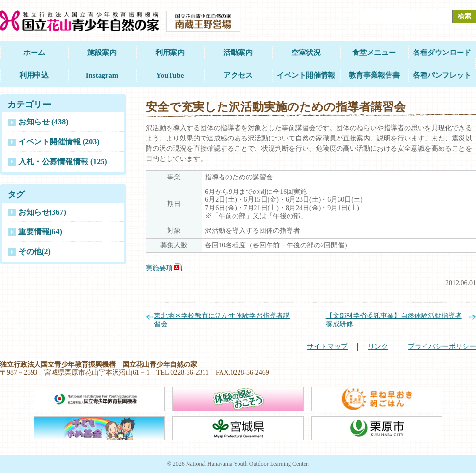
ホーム (34, 53)
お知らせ (42, 212)
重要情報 (40, 232)
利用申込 (34, 75)
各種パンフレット (442, 75)
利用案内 (170, 53)
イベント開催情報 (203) (59, 142)
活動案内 (238, 53)
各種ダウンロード (442, 53)
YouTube (170, 75)
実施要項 (159, 268)
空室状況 (306, 53)
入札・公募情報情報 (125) (63, 162)
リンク (378, 346)
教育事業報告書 (374, 75)
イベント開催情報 (306, 75)
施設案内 (102, 53)
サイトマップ (327, 346)
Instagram (102, 75)
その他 (34, 252)
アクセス (238, 75)
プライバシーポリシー (442, 346)
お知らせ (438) (43, 122)
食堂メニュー (374, 53)
